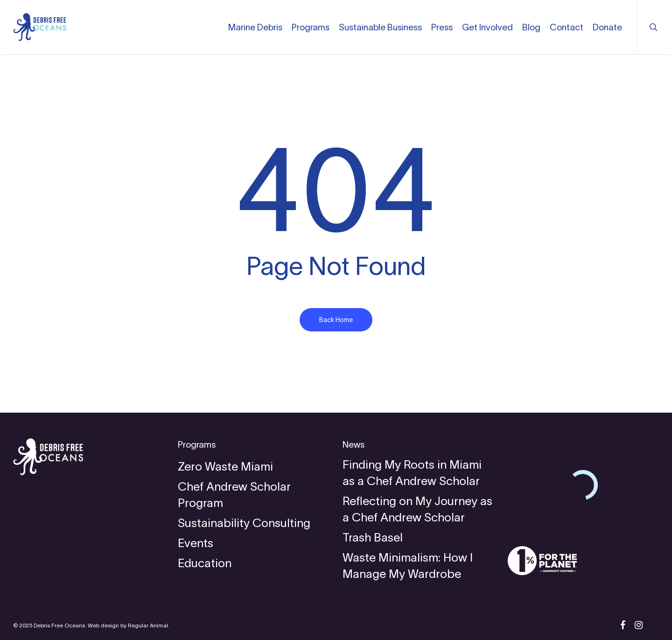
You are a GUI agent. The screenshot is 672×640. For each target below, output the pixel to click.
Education (205, 563)
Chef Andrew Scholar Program (234, 495)
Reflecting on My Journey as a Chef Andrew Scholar (417, 509)
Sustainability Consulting (244, 523)
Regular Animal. (149, 625)
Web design (103, 625)
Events (196, 543)
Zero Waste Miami (225, 466)
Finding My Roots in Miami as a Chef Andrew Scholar (412, 473)
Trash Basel (373, 537)
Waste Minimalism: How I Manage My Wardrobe (408, 566)
